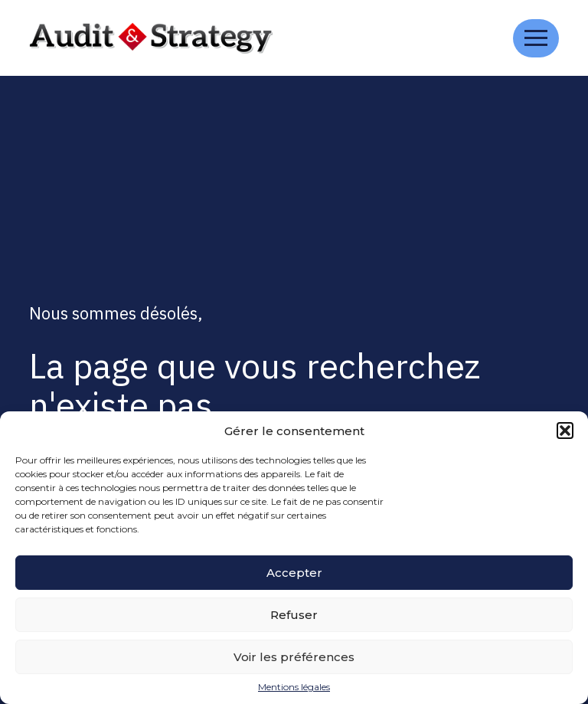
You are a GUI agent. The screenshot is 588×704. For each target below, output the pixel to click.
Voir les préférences (294, 657)
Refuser (294, 615)
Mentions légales (294, 687)
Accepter (294, 573)
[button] (565, 431)
